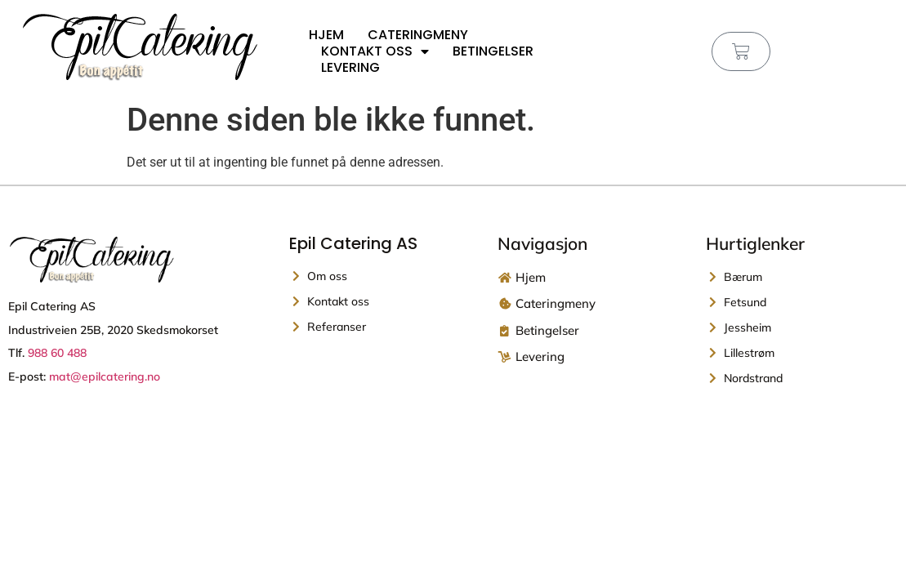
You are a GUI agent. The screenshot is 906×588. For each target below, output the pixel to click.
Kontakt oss (375, 51)
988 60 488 (57, 353)
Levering (350, 68)
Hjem (326, 35)
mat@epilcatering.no (105, 376)
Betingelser (493, 51)
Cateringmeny (418, 35)
